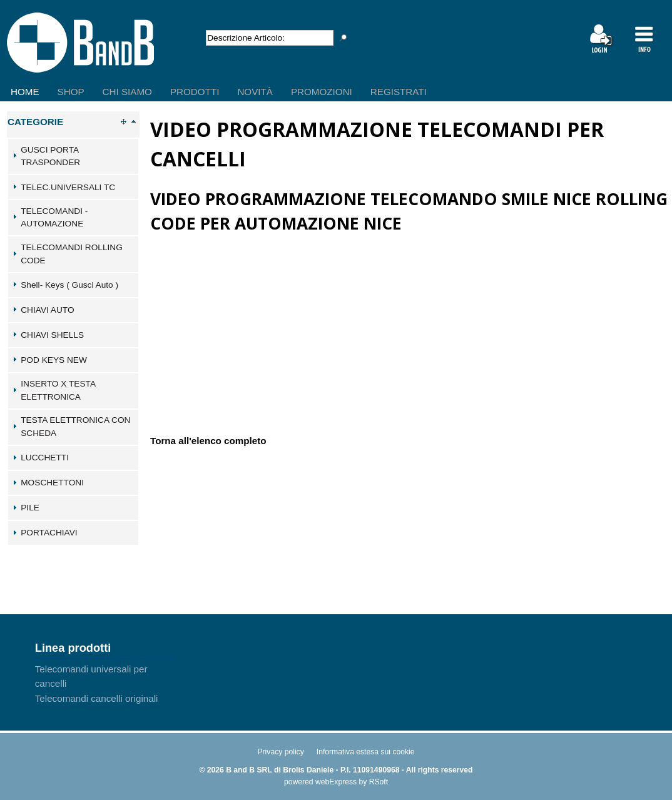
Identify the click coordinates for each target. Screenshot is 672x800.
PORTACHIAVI (49, 533)
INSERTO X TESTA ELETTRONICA (58, 390)
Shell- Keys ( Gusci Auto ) (69, 285)
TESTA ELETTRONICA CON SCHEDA (75, 427)
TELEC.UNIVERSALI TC (68, 187)
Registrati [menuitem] (399, 92)
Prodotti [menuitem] (195, 92)
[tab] (73, 156)
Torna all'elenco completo (208, 440)
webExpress (336, 782)
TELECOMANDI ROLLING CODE (72, 254)
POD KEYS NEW (54, 360)
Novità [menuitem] (255, 92)
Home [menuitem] (25, 92)
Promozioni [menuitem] (322, 92)
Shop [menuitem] (71, 92)
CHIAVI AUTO (47, 310)
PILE (30, 508)
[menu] (220, 82)
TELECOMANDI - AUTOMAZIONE (54, 218)
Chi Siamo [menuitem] (127, 92)
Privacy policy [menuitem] (280, 752)
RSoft (379, 782)
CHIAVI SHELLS (52, 335)
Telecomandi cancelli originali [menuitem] (97, 698)
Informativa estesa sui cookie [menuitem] (366, 752)
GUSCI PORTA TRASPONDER (50, 156)
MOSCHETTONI (52, 483)
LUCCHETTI (45, 458)
